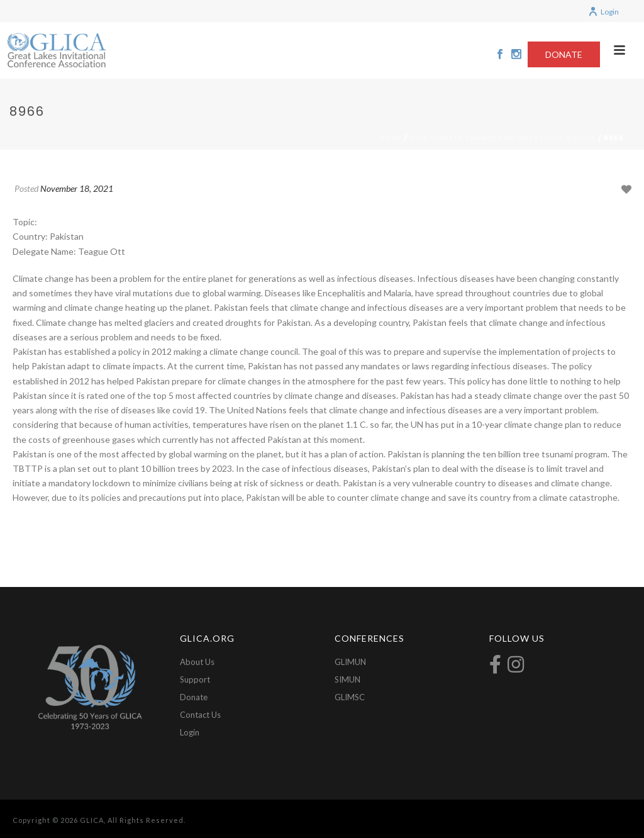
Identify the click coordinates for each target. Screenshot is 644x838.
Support (195, 679)
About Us (197, 662)
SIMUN (347, 679)
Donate (194, 697)
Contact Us (200, 715)
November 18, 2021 (77, 188)
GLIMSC (350, 697)
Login (603, 12)
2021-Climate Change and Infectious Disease (503, 138)
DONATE (564, 54)
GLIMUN (350, 662)
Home (391, 138)
